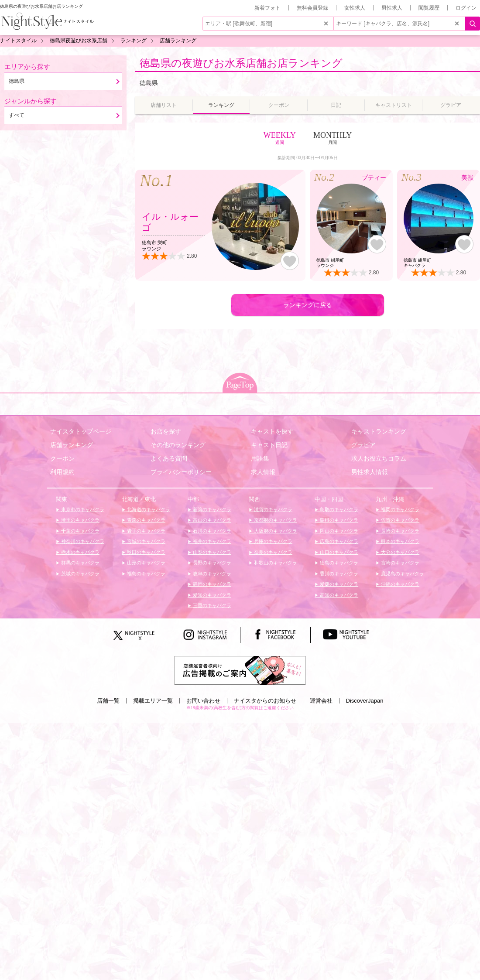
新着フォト (267, 8)
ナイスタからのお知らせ (265, 701)
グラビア (363, 445)
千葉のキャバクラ (80, 531)
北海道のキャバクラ (148, 509)
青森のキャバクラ (146, 520)
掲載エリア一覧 (153, 701)
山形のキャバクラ (146, 563)
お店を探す (166, 431)
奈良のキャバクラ (273, 552)
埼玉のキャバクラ (80, 520)
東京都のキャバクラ (82, 509)
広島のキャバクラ (338, 541)
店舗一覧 (108, 701)
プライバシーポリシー (181, 472)
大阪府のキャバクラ (275, 531)
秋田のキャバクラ (146, 552)
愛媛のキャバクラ (338, 584)
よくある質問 (169, 458)
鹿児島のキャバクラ (402, 574)
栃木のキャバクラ (80, 552)
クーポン (62, 458)
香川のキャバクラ (338, 574)
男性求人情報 (370, 472)
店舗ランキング (72, 445)
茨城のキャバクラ (80, 574)
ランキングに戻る (308, 305)
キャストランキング (379, 431)
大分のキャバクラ (399, 552)
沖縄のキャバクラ (399, 584)
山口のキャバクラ (338, 552)
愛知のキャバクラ (211, 595)
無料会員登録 (312, 8)
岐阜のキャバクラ (211, 574)
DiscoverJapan (365, 701)
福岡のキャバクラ (399, 509)
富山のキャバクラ (211, 520)
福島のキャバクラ (146, 574)
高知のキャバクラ (338, 595)
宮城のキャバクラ (146, 541)
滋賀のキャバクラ (273, 509)
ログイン (466, 8)
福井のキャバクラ (211, 541)
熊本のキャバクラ (399, 541)
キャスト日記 (269, 445)
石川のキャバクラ (211, 531)
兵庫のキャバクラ (273, 541)
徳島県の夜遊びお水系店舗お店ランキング (241, 63)
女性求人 (355, 8)
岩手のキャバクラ (146, 531)
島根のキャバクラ (338, 520)
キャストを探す (272, 431)
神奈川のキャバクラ (82, 541)
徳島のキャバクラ (338, 563)
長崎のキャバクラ (399, 531)
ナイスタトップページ (81, 431)
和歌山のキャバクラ (275, 563)
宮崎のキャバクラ (399, 563)
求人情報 (263, 472)
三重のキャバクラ (211, 605)
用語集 (260, 458)
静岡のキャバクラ (211, 584)
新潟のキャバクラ (211, 509)
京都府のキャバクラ (275, 520)
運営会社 (321, 701)
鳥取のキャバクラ (338, 509)
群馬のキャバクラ (80, 563)
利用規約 (62, 472)
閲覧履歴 (429, 8)
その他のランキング (178, 445)
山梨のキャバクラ (211, 552)
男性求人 (392, 8)
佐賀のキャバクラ (399, 520)
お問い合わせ (203, 701)
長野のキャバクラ (211, 563)
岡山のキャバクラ (338, 531)
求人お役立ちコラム (379, 458)
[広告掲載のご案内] (240, 670)
